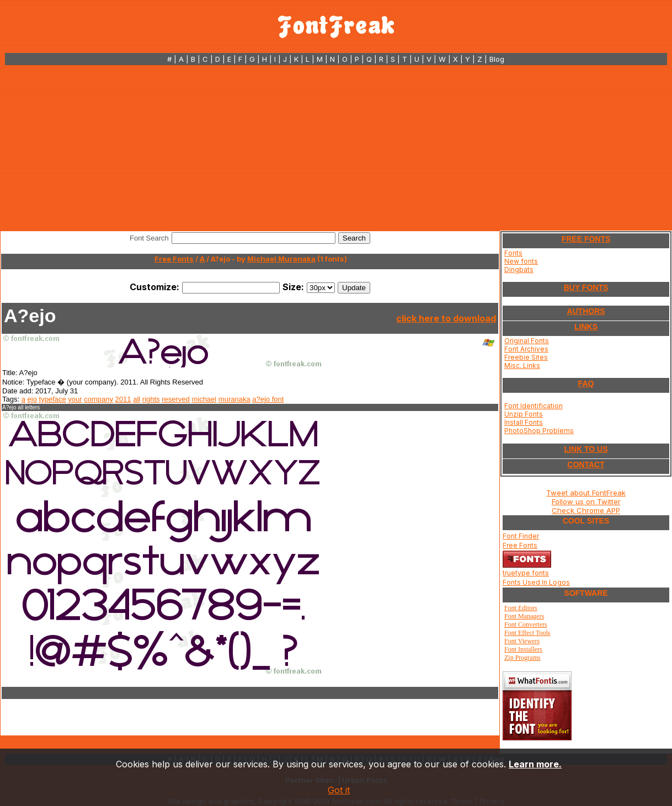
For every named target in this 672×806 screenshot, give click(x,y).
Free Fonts (174, 259)
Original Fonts (527, 341)
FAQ (586, 383)
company (98, 399)
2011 (123, 399)
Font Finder (521, 536)
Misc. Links (522, 365)
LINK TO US (586, 449)
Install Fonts (524, 422)
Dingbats (519, 269)
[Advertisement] (336, 148)
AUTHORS (586, 311)
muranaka (234, 399)
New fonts (521, 261)
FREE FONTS (586, 239)
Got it (339, 790)
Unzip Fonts (524, 414)
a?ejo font (268, 399)
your (75, 399)
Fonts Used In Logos (536, 582)
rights (151, 399)
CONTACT (586, 465)
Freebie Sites (526, 357)
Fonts (513, 253)
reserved (176, 399)
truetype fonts (526, 573)
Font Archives (526, 349)
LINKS (586, 327)
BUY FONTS (586, 287)
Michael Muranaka (281, 259)
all (137, 399)
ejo (32, 399)
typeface (53, 399)
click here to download (446, 318)
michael (204, 399)
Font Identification (534, 406)
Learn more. (535, 764)
